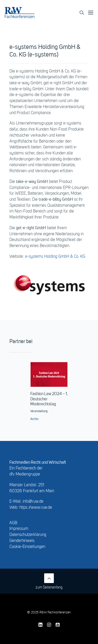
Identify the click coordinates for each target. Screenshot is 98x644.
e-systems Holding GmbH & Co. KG (55, 257)
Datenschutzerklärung (28, 535)
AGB (13, 523)
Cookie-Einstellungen (27, 547)
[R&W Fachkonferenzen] (20, 13)
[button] (91, 13)
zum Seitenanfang (49, 581)
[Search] (80, 13)
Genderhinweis (22, 541)
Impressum (19, 529)
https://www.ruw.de (36, 508)
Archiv (34, 419)
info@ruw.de (33, 502)
